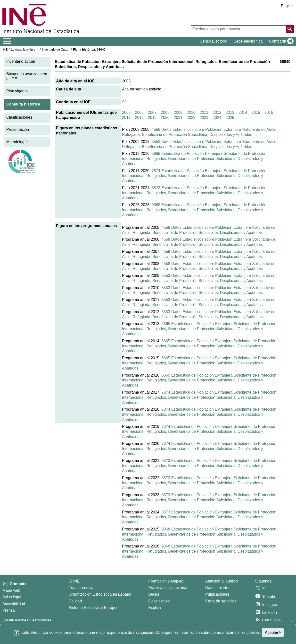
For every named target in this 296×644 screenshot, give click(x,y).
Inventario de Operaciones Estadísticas (69, 49)
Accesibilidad (14, 604)
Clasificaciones (19, 117)
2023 (204, 118)
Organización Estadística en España (100, 594)
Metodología (17, 142)
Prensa (9, 610)
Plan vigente (17, 91)
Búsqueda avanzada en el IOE (27, 76)
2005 (126, 112)
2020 (165, 118)
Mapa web (11, 590)
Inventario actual (21, 61)
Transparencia (81, 588)
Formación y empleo (166, 581)
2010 (191, 112)
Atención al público (222, 581)
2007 (152, 112)
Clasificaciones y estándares (27, 620)
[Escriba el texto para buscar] (238, 29)
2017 (126, 118)
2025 (230, 118)
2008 (165, 112)
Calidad (75, 601)
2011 (204, 112)
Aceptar (273, 632)
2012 (217, 112)
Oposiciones (159, 601)
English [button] (287, 6)
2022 (191, 118)
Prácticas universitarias (168, 588)
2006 (139, 112)
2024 (217, 118)
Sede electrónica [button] (248, 41)
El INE (74, 581)
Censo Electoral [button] (213, 41)
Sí (124, 102)
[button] (280, 41)
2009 (178, 112)
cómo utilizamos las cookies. (236, 632)
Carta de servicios (221, 601)
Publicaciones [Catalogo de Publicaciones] (217, 594)
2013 (230, 112)
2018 (139, 118)
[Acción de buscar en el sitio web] (290, 29)
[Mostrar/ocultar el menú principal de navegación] (7, 41)
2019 (152, 118)
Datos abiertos (218, 588)
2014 (243, 112)
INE (5, 49)
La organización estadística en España (38, 49)
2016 (269, 112)
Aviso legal (12, 597)
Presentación (18, 129)
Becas (154, 594)
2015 (256, 112)
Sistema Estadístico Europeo (94, 608)
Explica (155, 608)
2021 (178, 118)
